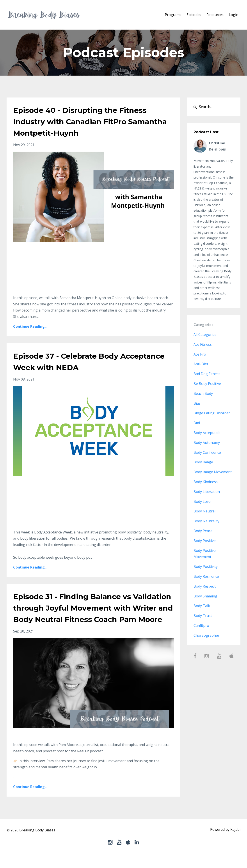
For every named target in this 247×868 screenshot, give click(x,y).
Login (234, 15)
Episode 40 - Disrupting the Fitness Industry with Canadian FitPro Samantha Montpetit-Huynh (93, 121)
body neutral (204, 511)
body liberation (207, 492)
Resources (215, 15)
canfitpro (201, 625)
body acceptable (207, 433)
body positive (205, 541)
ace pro (200, 354)
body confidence (207, 452)
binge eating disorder (212, 413)
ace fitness (203, 344)
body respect (205, 586)
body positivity (206, 567)
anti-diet (201, 364)
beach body (203, 393)
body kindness (206, 482)
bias (197, 403)
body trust (203, 616)
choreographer (206, 635)
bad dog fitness (207, 374)
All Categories (205, 335)
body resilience (206, 576)
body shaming (205, 596)
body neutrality (206, 521)
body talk (202, 606)
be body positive (207, 384)
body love (202, 501)
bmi (197, 423)
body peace (203, 531)
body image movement (213, 472)
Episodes (194, 15)
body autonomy (207, 443)
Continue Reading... (30, 326)
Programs (173, 15)
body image (203, 462)
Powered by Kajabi (225, 841)
